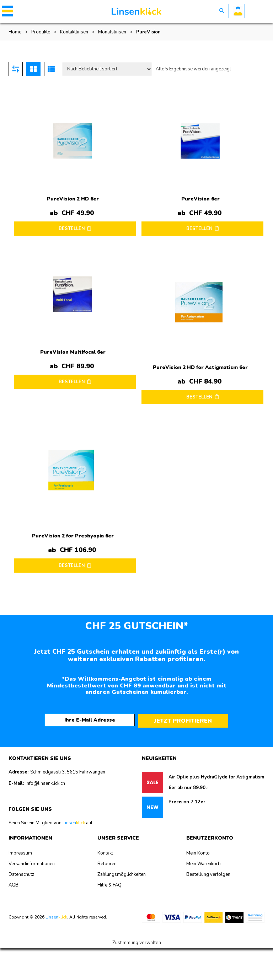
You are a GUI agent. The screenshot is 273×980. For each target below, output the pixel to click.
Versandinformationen (32, 864)
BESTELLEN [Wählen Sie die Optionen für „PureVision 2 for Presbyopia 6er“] (72, 566)
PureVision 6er (200, 199)
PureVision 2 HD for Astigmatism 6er (200, 367)
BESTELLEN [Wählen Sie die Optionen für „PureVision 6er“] (199, 229)
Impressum (20, 853)
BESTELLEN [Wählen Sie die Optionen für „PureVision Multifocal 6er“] (72, 382)
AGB (14, 885)
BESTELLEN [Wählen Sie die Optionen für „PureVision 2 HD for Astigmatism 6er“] (199, 397)
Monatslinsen (112, 32)
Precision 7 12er (187, 802)
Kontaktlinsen (74, 32)
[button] (6, 11)
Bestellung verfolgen (208, 874)
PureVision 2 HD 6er (73, 199)
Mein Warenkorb (204, 864)
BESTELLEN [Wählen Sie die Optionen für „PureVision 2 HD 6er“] (72, 229)
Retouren (107, 864)
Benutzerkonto (238, 11)
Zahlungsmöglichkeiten (122, 874)
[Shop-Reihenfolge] (107, 69)
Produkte (41, 32)
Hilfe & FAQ (109, 885)
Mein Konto (198, 853)
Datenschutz (21, 874)
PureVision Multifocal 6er (73, 352)
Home (15, 32)
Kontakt (105, 853)
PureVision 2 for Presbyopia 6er (73, 536)
